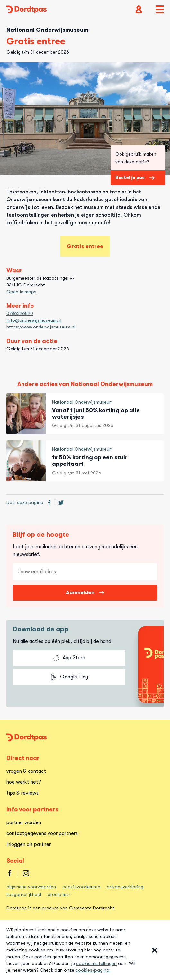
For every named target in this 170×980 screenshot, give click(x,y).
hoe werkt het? (24, 782)
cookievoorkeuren (81, 887)
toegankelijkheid (24, 894)
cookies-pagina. (93, 970)
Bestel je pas (135, 178)
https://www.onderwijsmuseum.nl (41, 327)
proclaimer (59, 894)
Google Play (69, 677)
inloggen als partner (29, 844)
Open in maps (21, 292)
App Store (69, 658)
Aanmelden (85, 592)
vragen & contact (26, 771)
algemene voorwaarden (31, 887)
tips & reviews (22, 793)
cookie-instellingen (96, 963)
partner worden (24, 822)
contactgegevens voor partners (42, 833)
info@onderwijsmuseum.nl (34, 320)
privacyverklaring (125, 887)
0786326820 (20, 313)
